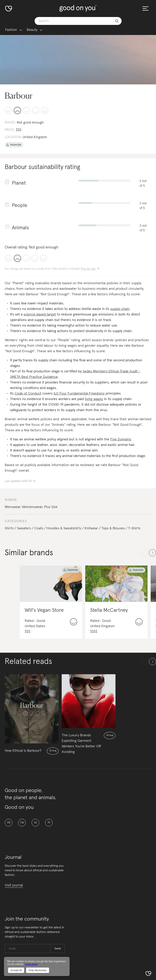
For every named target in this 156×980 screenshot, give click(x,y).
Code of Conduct (28, 394)
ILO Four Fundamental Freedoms (79, 394)
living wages (94, 399)
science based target (40, 314)
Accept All (16, 970)
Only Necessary (38, 970)
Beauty (32, 30)
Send (58, 948)
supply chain (120, 309)
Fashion (11, 30)
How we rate (88, 269)
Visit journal (14, 885)
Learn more (31, 964)
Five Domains (121, 439)
